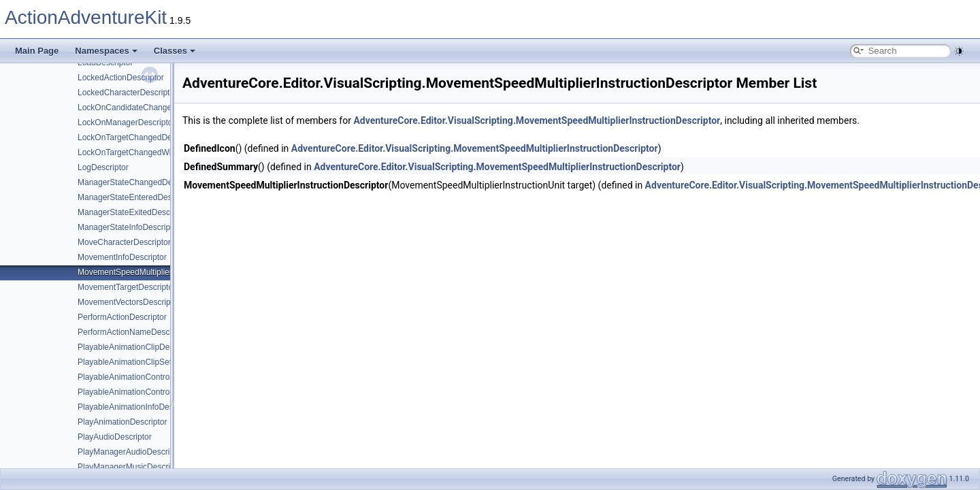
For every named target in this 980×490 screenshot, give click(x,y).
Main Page (37, 51)
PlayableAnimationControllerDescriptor (148, 377)
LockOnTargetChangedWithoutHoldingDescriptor (166, 152)
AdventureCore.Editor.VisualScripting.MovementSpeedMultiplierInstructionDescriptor (537, 120)
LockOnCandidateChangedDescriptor (145, 108)
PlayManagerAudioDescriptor (131, 452)
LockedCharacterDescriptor (127, 93)
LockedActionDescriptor (121, 78)
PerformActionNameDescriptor (133, 332)
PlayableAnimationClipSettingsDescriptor (152, 362)
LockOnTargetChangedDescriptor (138, 137)
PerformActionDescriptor (122, 317)
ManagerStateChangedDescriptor (138, 182)
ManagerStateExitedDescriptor (133, 212)
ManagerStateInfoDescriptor (129, 227)
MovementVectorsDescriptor (129, 302)
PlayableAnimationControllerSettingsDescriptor (162, 392)
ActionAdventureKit (86, 17)
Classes (175, 51)
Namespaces (106, 51)
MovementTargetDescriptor (127, 287)
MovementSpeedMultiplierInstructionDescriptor (162, 272)
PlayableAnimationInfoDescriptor (137, 407)
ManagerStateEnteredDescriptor (136, 197)
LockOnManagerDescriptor (126, 122)
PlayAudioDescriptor (115, 437)
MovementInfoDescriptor (122, 257)
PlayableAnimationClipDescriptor (137, 347)
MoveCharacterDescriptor (124, 242)
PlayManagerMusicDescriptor (131, 467)
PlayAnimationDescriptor (122, 422)
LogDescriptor (103, 167)
